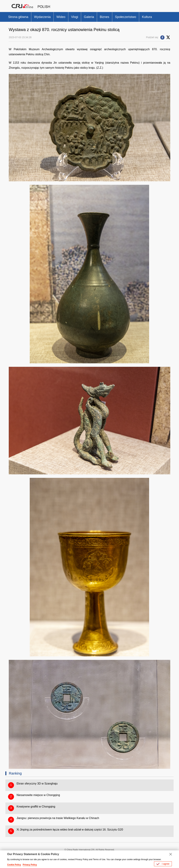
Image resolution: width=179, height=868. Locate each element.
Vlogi (75, 17)
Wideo (61, 17)
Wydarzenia (42, 17)
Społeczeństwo (126, 17)
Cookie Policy (14, 865)
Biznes (105, 17)
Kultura (147, 17)
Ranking (15, 773)
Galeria (89, 17)
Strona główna (18, 17)
